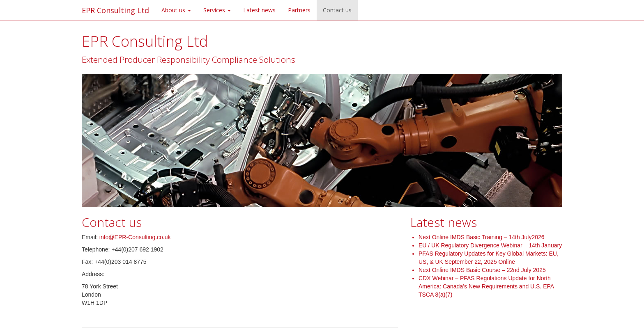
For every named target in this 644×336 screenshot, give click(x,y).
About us (176, 10)
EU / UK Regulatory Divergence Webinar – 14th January (490, 245)
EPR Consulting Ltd (115, 10)
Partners (299, 10)
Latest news (259, 10)
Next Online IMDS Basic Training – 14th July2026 (482, 237)
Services (217, 10)
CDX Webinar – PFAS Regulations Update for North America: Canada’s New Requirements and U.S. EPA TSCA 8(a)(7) (486, 286)
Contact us (337, 10)
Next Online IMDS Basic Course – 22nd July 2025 (482, 270)
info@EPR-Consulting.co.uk (135, 237)
